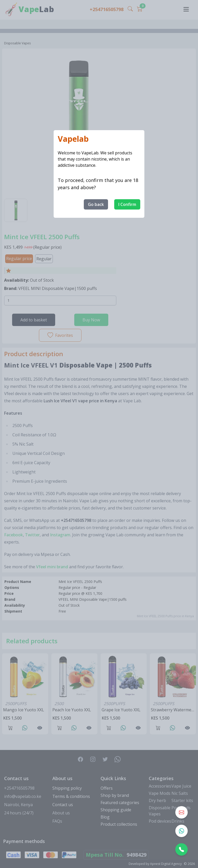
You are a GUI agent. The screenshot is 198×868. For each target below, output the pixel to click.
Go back (96, 204)
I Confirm (127, 204)
